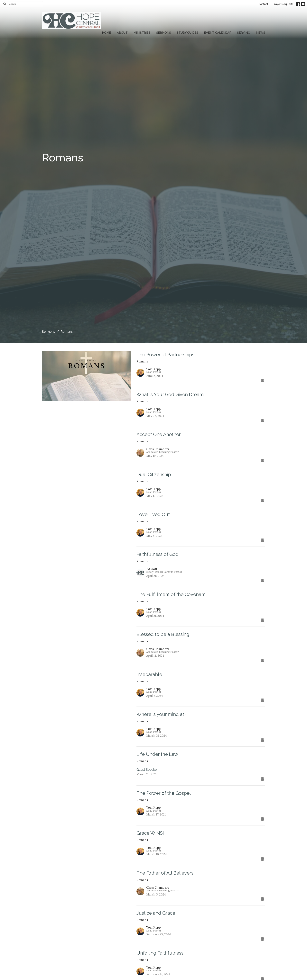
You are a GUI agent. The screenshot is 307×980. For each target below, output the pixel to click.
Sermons (164, 33)
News (260, 33)
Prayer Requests (283, 4)
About (122, 33)
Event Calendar (218, 33)
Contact (263, 4)
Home (107, 33)
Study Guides (187, 33)
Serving (244, 33)
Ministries (142, 33)
